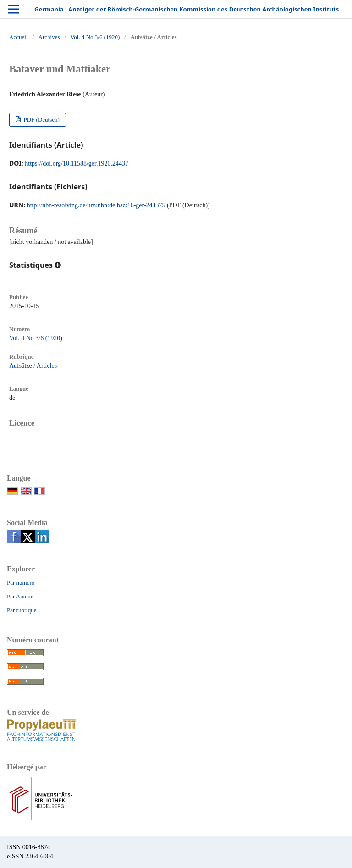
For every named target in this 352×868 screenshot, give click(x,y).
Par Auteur (20, 596)
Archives (49, 37)
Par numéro (21, 583)
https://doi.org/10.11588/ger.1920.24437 (77, 163)
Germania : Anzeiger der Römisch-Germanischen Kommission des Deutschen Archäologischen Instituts (187, 9)
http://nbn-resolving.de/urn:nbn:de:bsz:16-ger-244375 (96, 205)
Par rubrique (22, 610)
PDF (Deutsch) (41, 119)
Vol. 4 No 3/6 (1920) (95, 37)
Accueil (18, 37)
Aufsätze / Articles (33, 366)
